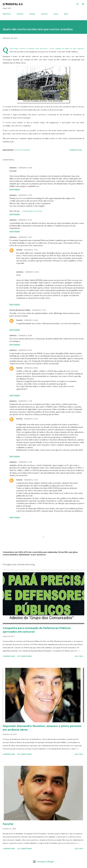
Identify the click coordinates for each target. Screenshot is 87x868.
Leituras (44, 14)
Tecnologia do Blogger (43, 862)
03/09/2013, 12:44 (31, 419)
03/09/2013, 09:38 (31, 368)
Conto (56, 14)
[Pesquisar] (77, 4)
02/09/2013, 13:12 (25, 220)
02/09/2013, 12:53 (25, 195)
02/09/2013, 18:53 (32, 272)
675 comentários (24, 656)
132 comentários (24, 849)
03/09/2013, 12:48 (25, 462)
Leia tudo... (79, 656)
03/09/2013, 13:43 (31, 480)
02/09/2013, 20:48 (25, 335)
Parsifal (19, 250)
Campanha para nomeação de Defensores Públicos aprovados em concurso (37, 630)
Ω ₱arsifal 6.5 (13, 4)
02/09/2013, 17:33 (39, 310)
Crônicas (20, 14)
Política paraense (22, 150)
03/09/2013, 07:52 (25, 350)
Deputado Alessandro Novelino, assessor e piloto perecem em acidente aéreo (42, 728)
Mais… (67, 14)
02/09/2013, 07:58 (25, 168)
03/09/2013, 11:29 (25, 401)
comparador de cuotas (32, 211)
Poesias (32, 14)
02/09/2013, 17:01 (31, 250)
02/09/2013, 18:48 (31, 320)
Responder (15, 190)
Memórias (7, 14)
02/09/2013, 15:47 (25, 237)
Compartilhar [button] (75, 150)
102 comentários (24, 754)
